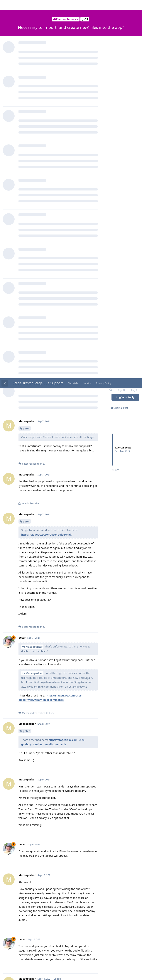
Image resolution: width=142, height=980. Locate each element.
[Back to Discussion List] (5, 5)
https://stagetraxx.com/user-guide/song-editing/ (65, 838)
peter (26, 50)
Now (115, 92)
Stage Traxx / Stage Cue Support (38, 5)
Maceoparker (34, 268)
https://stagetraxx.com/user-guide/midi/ (47, 156)
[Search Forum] (110, 11)
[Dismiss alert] (87, 972)
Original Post (120, 29)
